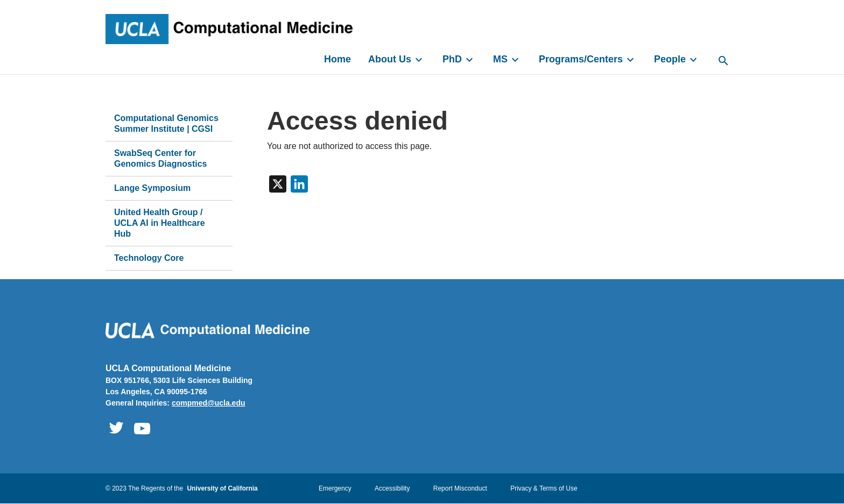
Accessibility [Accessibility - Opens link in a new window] (392, 488)
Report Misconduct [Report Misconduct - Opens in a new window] (460, 488)
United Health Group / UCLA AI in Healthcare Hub (160, 223)
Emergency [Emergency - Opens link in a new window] (335, 488)
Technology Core (149, 258)
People (677, 60)
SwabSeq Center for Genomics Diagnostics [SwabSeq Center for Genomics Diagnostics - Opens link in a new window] (161, 158)
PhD (459, 60)
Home (337, 59)
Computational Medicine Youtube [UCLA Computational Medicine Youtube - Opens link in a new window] (142, 428)
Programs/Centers (588, 60)
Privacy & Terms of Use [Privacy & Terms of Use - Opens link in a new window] (544, 488)
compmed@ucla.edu (209, 403)
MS (507, 60)
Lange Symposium (152, 188)
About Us (397, 60)
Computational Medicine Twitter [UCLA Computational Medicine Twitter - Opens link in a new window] (116, 428)
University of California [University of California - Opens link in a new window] (222, 488)
